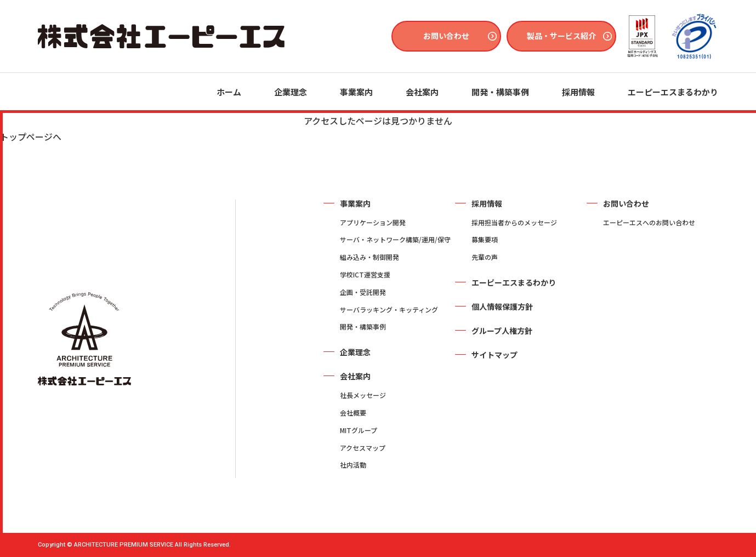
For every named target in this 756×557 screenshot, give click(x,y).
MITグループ (359, 430)
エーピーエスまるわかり (673, 92)
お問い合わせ (446, 36)
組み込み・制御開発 (370, 257)
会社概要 (353, 413)
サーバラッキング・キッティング (389, 309)
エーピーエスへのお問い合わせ (649, 222)
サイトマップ (494, 355)
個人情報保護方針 (502, 306)
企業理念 (291, 92)
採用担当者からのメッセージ (514, 222)
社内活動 (353, 465)
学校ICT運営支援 (365, 274)
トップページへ (31, 137)
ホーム (229, 92)
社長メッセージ (363, 395)
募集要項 (485, 239)
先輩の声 (485, 257)
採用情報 (578, 92)
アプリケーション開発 (373, 222)
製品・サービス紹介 (561, 36)
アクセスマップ (363, 448)
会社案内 (422, 92)
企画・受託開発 (363, 292)
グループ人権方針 (502, 331)
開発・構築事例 (500, 92)
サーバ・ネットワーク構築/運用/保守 (395, 239)
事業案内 (356, 92)
